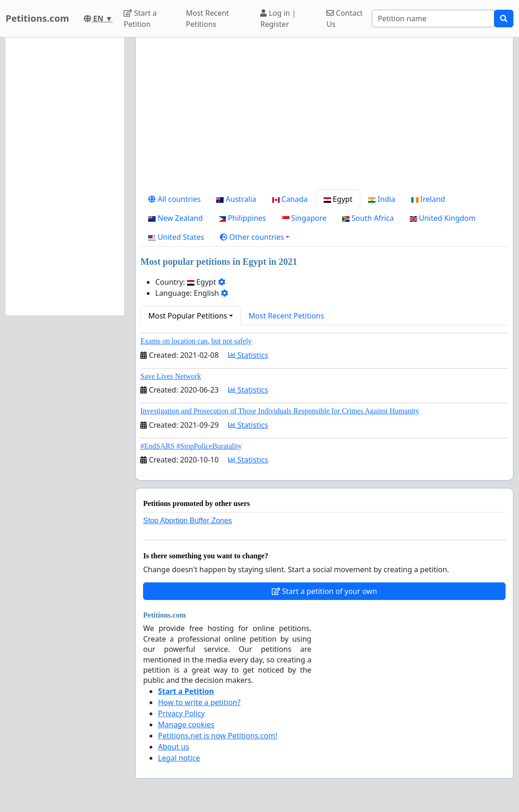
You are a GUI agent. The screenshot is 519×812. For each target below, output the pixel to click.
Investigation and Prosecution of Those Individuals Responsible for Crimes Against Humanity (280, 411)
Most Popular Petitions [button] (188, 316)
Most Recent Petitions (207, 19)
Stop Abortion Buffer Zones (188, 521)
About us (173, 747)
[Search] (433, 19)
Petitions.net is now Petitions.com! (217, 736)
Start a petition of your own (324, 591)
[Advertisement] (324, 117)
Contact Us (344, 19)
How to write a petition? (199, 702)
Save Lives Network (171, 376)
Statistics (248, 355)
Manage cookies (186, 725)
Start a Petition (140, 19)
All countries (174, 199)
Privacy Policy (181, 713)
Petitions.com (37, 18)
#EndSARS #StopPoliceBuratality (191, 446)
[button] (255, 237)
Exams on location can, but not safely (196, 341)
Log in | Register (278, 19)
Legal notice (179, 758)
